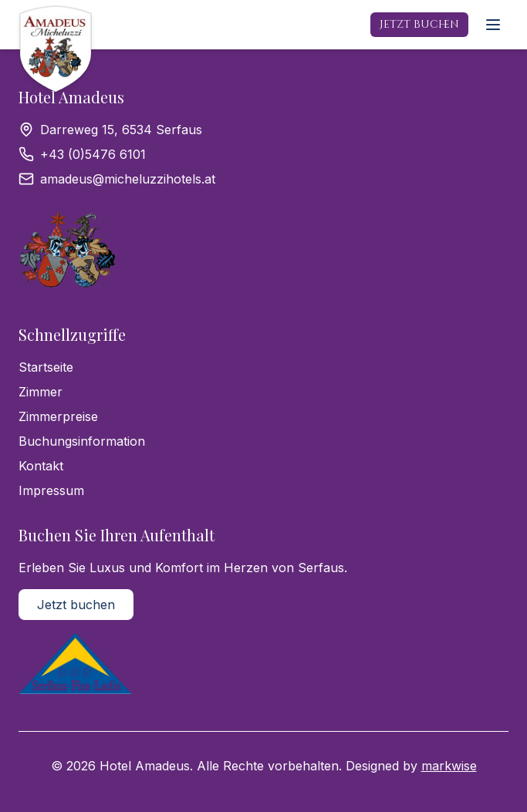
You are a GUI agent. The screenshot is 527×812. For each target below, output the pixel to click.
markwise (449, 766)
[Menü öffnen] (493, 25)
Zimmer (41, 392)
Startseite (46, 367)
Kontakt (41, 466)
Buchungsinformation (82, 441)
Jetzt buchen (419, 24)
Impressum (51, 490)
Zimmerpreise (58, 416)
